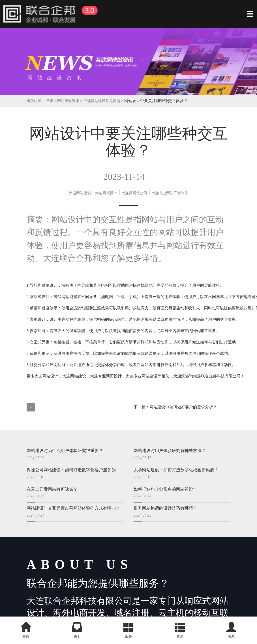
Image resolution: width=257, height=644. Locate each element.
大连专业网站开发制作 (161, 197)
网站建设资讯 (71, 101)
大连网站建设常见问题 (108, 101)
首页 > (54, 101)
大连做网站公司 (83, 197)
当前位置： (37, 101)
